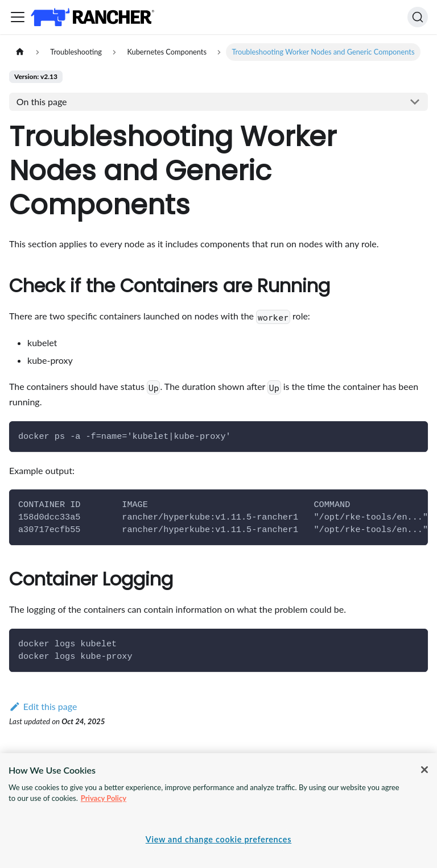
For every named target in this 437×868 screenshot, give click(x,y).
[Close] (424, 770)
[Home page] (20, 52)
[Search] (418, 17)
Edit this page (43, 706)
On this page (42, 101)
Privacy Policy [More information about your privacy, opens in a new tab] (104, 798)
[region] (218, 811)
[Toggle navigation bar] (18, 17)
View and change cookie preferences (218, 839)
